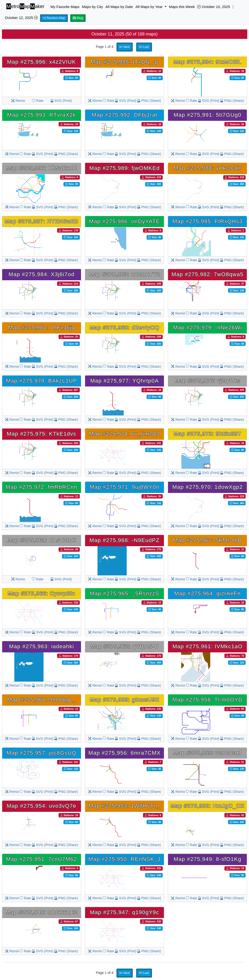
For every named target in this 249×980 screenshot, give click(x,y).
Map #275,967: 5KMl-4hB (207, 540)
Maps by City (93, 7)
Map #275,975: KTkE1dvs (42, 434)
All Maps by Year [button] (150, 7)
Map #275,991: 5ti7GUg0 (207, 115)
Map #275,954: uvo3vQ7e (42, 806)
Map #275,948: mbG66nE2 (41, 912)
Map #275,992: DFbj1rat (124, 115)
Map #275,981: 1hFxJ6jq (41, 328)
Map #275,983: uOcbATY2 (124, 274)
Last (144, 47)
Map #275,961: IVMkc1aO (207, 646)
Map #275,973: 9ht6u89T (207, 434)
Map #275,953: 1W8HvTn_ (124, 806)
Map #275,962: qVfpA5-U (125, 646)
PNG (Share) (149, 101)
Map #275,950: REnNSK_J (124, 859)
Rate (38, 101)
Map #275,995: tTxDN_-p (124, 62)
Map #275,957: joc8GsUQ (41, 753)
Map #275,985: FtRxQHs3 (207, 221)
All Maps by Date (119, 7)
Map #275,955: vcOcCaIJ (208, 753)
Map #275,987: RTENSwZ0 (42, 221)
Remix (18, 101)
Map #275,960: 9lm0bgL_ (42, 700)
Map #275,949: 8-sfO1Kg (207, 859)
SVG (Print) (61, 101)
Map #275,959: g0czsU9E (124, 700)
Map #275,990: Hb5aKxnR (42, 168)
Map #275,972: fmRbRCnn (41, 487)
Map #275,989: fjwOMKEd (124, 168)
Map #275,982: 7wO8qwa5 (207, 274)
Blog (78, 18)
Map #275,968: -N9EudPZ (124, 540)
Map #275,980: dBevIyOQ (124, 328)
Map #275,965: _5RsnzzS (124, 593)
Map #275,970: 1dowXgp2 (207, 487)
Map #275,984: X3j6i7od (41, 274)
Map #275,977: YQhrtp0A (124, 381)
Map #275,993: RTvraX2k (41, 115)
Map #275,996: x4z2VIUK (41, 62)
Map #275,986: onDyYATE (124, 221)
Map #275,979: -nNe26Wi (208, 328)
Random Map (54, 18)
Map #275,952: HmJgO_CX (208, 806)
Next (124, 47)
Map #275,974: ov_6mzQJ (125, 434)
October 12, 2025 (21, 18)
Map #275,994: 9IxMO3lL (208, 62)
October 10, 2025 (214, 7)
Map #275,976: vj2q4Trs (208, 381)
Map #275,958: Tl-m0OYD (208, 700)
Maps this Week (182, 7)
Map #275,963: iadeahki (41, 646)
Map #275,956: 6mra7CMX (124, 753)
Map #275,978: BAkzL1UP (42, 381)
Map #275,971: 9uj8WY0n (124, 487)
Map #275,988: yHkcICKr (207, 168)
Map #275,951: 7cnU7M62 (42, 859)
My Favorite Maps (65, 7)
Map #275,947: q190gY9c (125, 912)
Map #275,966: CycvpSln (41, 593)
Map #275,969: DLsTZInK (41, 540)
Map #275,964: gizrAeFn (208, 593)
